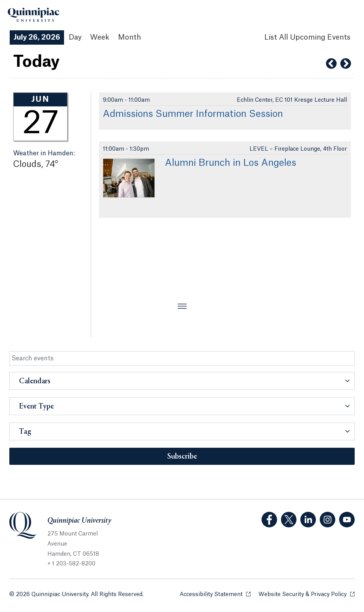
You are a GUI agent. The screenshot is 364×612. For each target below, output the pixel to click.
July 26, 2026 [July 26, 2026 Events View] (37, 37)
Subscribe (182, 457)
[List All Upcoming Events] (307, 37)
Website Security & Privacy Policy (307, 594)
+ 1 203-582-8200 (71, 564)
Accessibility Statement (215, 594)
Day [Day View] (75, 37)
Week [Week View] (100, 37)
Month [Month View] (129, 37)
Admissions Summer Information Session (193, 114)
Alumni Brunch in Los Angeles (231, 163)
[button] (182, 381)
